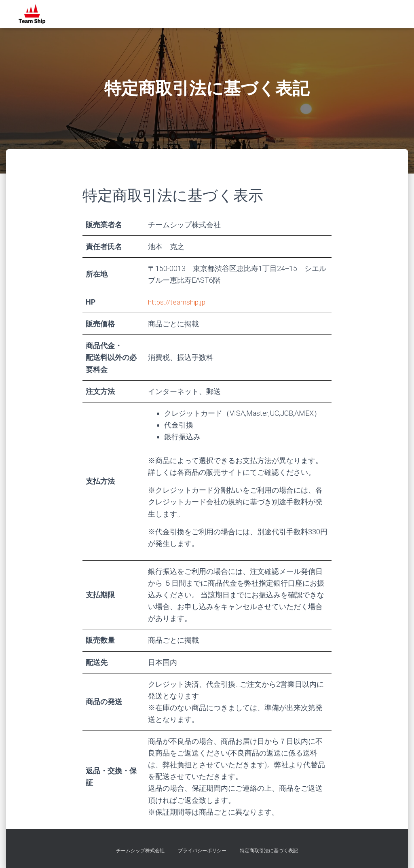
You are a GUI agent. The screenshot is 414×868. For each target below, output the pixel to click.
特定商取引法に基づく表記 (269, 851)
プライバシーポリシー (202, 851)
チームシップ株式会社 (140, 851)
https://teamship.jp (177, 302)
